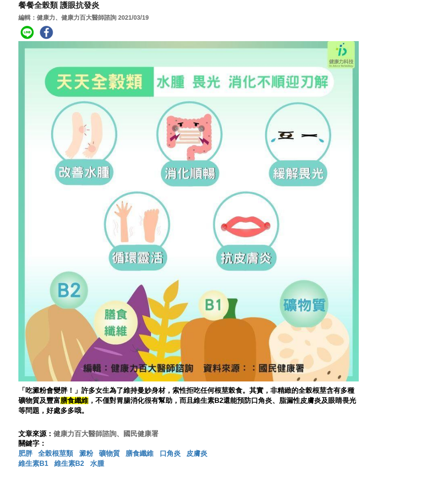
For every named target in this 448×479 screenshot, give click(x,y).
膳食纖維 (140, 453)
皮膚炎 (197, 453)
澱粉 (86, 453)
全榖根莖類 (56, 453)
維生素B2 (69, 463)
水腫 (97, 463)
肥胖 (25, 453)
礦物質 (109, 453)
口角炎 (170, 453)
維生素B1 (33, 463)
